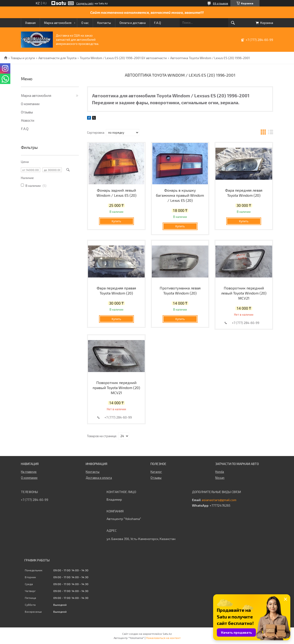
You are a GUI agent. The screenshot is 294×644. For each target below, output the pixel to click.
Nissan (220, 478)
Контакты (104, 23)
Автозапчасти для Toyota (57, 58)
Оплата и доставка (133, 23)
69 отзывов (220, 3)
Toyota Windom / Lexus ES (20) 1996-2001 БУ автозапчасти (123, 58)
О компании (30, 104)
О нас (85, 23)
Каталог (156, 472)
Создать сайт (85, 3)
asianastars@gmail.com (219, 500)
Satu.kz (167, 634)
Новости (28, 120)
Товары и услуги (23, 58)
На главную (29, 472)
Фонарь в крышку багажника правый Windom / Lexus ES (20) (180, 195)
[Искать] (233, 23)
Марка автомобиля (58, 23)
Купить (116, 221)
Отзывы (27, 112)
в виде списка (271, 133)
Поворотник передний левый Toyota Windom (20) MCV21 (244, 293)
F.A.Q (158, 23)
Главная (30, 23)
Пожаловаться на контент (163, 638)
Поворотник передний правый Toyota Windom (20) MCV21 (116, 388)
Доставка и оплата (99, 478)
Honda (220, 472)
